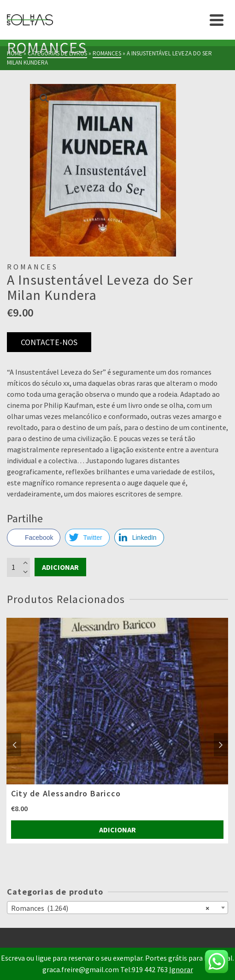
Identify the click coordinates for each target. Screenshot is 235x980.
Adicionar (60, 567)
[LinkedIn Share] (139, 538)
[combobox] (117, 908)
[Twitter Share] (87, 538)
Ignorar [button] (181, 969)
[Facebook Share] (34, 538)
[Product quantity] (18, 567)
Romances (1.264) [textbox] (110, 908)
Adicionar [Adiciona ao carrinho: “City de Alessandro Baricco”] (117, 830)
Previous (14, 745)
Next (221, 745)
